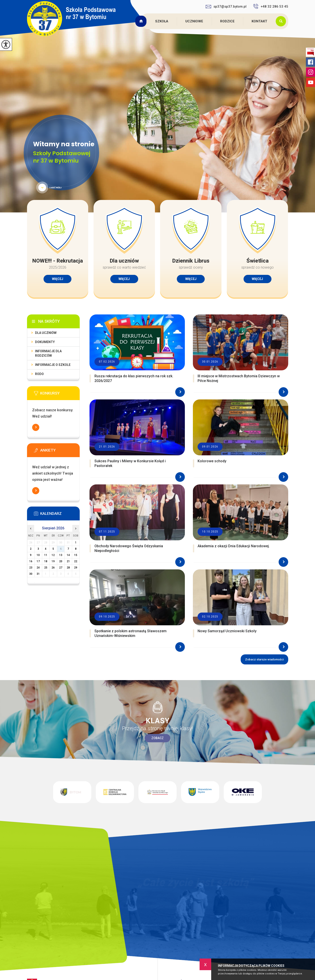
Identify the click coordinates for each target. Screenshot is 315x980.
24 (38, 568)
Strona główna (142, 21)
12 (53, 555)
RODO (39, 374)
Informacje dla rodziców (48, 353)
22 (76, 561)
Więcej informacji (36, 427)
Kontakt (259, 21)
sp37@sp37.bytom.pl (226, 6)
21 (68, 561)
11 (46, 555)
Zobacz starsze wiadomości (264, 659)
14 (68, 555)
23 (31, 568)
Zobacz (157, 738)
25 (46, 568)
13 (61, 555)
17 (38, 561)
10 (38, 555)
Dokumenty (45, 342)
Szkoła (162, 21)
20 (61, 561)
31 (38, 574)
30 (31, 574)
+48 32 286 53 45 (271, 6)
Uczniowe (194, 21)
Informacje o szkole (53, 365)
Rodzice (227, 21)
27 (61, 568)
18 (46, 561)
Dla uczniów (46, 333)
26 (53, 568)
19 (53, 561)
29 (76, 568)
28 (68, 568)
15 (76, 555)
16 (31, 561)
